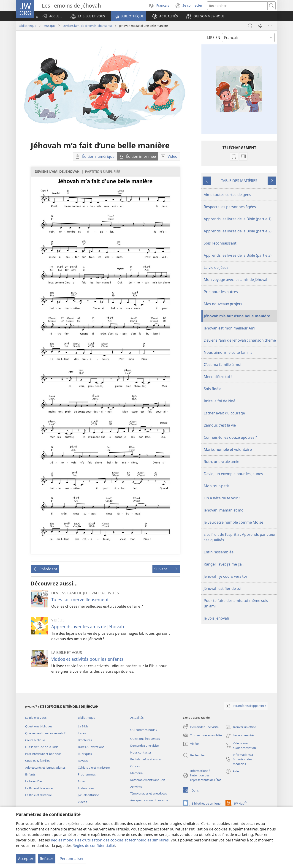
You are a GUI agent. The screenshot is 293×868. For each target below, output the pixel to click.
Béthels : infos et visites (146, 759)
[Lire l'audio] (250, 26)
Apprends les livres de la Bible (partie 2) (238, 231)
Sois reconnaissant (220, 243)
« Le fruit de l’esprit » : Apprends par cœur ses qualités (240, 537)
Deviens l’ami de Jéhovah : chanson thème (240, 340)
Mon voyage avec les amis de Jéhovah (236, 280)
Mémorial (137, 773)
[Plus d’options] (270, 26)
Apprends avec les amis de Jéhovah (88, 627)
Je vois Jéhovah (216, 618)
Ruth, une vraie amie (221, 462)
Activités (136, 787)
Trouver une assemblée (202, 735)
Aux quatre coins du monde (149, 800)
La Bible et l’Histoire (38, 795)
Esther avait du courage (224, 413)
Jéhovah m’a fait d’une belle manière (237, 316)
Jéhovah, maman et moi (224, 510)
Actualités (137, 718)
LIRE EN (214, 38)
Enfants (30, 774)
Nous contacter (141, 752)
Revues (83, 761)
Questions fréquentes (145, 739)
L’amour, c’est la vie (220, 425)
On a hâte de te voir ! (222, 498)
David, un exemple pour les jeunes (233, 474)
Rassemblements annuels (148, 780)
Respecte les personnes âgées (230, 207)
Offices (135, 766)
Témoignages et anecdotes (149, 793)
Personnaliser (72, 859)
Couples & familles (38, 761)
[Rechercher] (237, 6)
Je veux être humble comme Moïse (233, 522)
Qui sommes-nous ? (144, 730)
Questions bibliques (39, 726)
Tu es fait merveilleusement (80, 600)
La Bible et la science (39, 788)
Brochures (85, 740)
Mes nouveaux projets (223, 304)
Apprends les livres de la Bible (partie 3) (238, 255)
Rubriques (85, 754)
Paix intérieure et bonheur (43, 754)
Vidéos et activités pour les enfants (87, 659)
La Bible (83, 726)
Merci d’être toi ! (218, 377)
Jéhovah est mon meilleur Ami (229, 328)
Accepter (26, 859)
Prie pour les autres (221, 292)
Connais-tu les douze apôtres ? (230, 437)
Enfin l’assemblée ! (220, 552)
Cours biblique (35, 740)
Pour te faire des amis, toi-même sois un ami (236, 603)
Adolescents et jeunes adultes (45, 767)
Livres (82, 733)
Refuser (47, 859)
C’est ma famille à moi (222, 365)
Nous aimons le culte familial (229, 352)
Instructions (86, 788)
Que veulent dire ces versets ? (45, 733)
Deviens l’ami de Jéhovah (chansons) (87, 26)
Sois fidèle (213, 389)
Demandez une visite (144, 746)
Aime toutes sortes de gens (227, 195)
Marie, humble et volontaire (228, 449)
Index (82, 781)
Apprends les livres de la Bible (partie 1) (238, 219)
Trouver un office (241, 727)
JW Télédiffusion (89, 795)
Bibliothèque (27, 26)
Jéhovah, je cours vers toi (225, 576)
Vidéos (82, 802)
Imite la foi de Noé (220, 401)
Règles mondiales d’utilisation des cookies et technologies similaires (110, 840)
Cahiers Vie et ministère (94, 767)
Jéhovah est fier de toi (222, 588)
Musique (49, 26)
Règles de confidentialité (94, 846)
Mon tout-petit (216, 486)
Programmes (87, 774)
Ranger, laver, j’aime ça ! (224, 564)
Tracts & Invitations (91, 747)
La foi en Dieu (34, 781)
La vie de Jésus (216, 267)
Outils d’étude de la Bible (42, 747)
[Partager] (260, 26)
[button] (88, 16)
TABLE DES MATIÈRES (239, 181)
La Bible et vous (36, 718)
